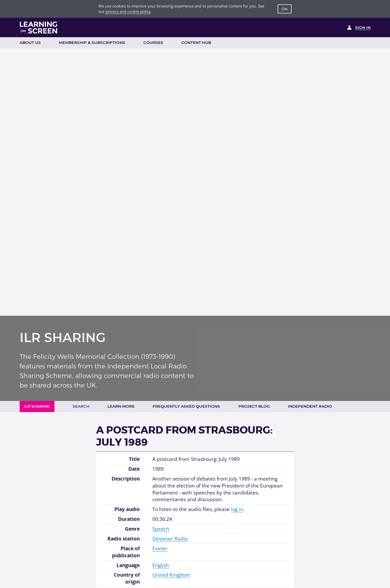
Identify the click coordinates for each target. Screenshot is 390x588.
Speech (161, 529)
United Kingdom (171, 575)
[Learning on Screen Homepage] (39, 28)
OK (285, 9)
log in (237, 509)
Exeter (160, 548)
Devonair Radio (170, 539)
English (161, 565)
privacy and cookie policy (128, 11)
